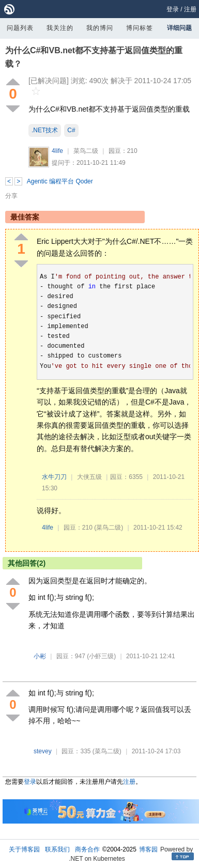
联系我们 (57, 849)
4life (57, 151)
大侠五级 (89, 477)
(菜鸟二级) (109, 528)
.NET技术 (45, 130)
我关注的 (60, 28)
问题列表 (20, 28)
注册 (190, 9)
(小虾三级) (101, 656)
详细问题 (179, 28)
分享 (11, 196)
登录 (173, 9)
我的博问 (100, 28)
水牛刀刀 (54, 477)
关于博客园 (24, 849)
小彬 (40, 656)
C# (71, 130)
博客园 (148, 849)
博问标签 (140, 28)
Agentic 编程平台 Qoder (60, 181)
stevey (43, 751)
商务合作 (87, 849)
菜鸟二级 (86, 151)
